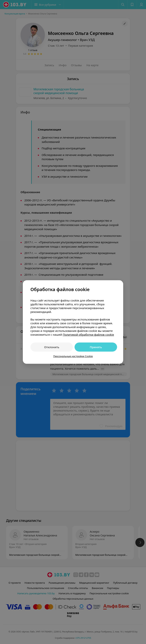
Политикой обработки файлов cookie (88, 335)
